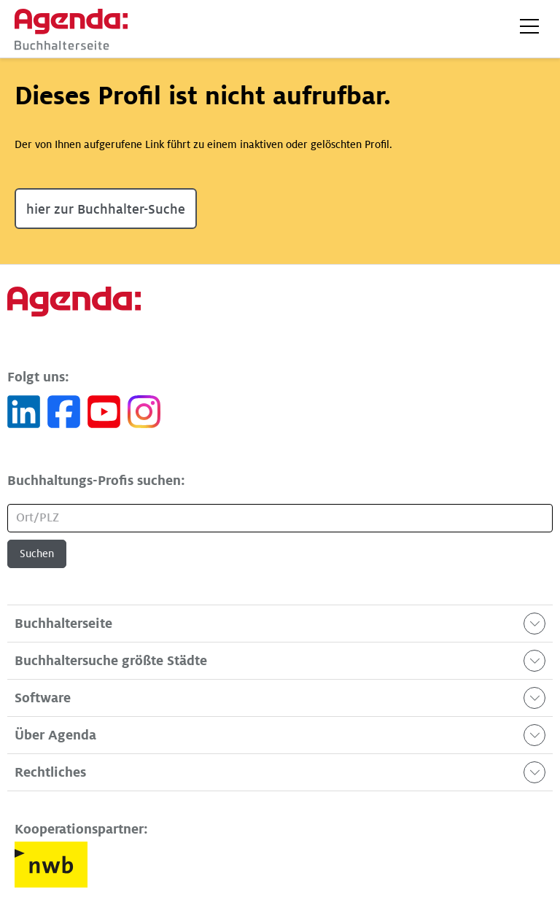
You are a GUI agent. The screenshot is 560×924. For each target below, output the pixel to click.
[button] (529, 26)
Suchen (37, 554)
